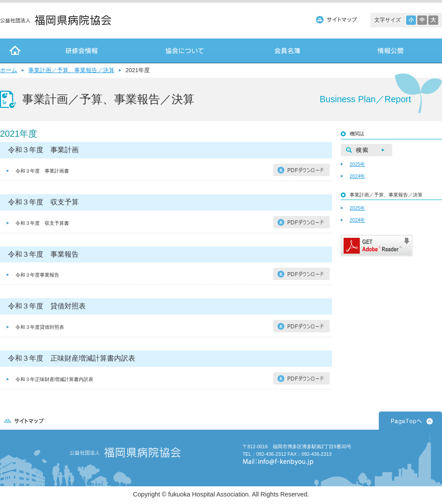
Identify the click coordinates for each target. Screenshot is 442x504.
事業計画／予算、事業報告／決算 (71, 70)
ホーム (9, 70)
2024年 (357, 176)
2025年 (357, 164)
